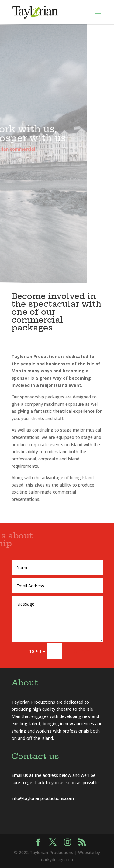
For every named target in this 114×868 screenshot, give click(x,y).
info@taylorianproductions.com (43, 798)
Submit (85, 651)
